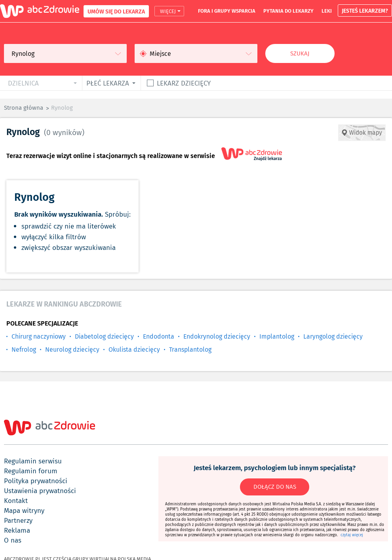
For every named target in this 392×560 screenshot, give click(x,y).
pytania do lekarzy (288, 11)
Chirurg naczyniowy (39, 336)
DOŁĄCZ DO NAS (275, 487)
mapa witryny (24, 510)
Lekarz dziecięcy (184, 83)
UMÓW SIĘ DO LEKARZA (116, 11)
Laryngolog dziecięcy (333, 336)
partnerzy (18, 520)
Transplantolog (190, 350)
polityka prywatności (36, 481)
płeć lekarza (108, 83)
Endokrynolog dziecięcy (217, 336)
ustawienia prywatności (40, 491)
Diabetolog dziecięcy (104, 336)
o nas (13, 540)
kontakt (16, 501)
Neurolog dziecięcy (72, 350)
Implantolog (277, 336)
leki (327, 11)
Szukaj (300, 53)
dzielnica (23, 83)
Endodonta (159, 336)
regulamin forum (31, 471)
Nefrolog (24, 350)
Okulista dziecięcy (134, 350)
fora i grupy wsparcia (227, 11)
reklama (17, 530)
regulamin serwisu (33, 461)
